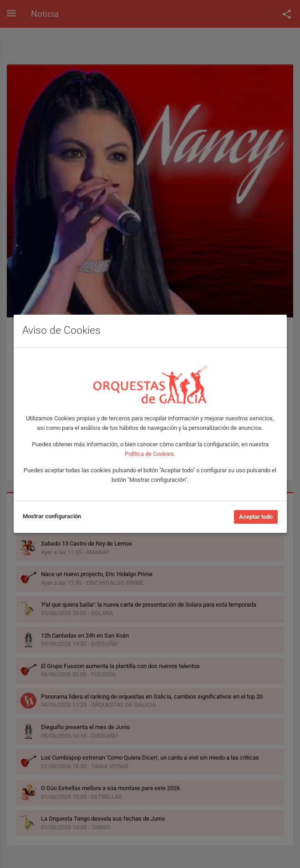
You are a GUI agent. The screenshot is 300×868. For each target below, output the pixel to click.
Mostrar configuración (52, 516)
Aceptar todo (256, 517)
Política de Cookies (149, 454)
